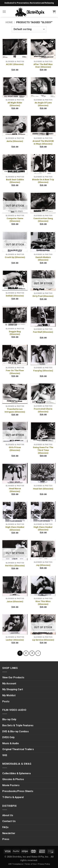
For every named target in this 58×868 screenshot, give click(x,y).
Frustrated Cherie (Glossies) (43, 410)
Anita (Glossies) (15, 141)
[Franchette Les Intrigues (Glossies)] (15, 394)
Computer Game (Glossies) (15, 220)
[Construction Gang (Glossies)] (43, 203)
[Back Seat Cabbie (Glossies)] (15, 164)
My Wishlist (9, 695)
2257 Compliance (16, 864)
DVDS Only (8, 737)
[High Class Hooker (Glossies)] (15, 512)
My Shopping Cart (13, 689)
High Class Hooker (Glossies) (15, 528)
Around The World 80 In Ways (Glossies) (43, 142)
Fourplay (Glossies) (43, 371)
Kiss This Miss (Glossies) (43, 603)
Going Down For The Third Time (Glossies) (43, 450)
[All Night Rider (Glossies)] (15, 87)
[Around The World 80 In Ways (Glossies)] (43, 126)
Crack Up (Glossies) (15, 257)
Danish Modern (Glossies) (43, 259)
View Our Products (13, 677)
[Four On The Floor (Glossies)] (15, 355)
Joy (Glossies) (43, 565)
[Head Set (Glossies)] (43, 473)
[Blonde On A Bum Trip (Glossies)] (43, 164)
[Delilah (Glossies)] (15, 280)
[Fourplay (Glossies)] (43, 355)
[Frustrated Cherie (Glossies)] (43, 393)
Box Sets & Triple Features (18, 725)
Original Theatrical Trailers (18, 749)
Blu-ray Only (9, 719)
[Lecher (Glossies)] (15, 624)
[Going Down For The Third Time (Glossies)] (43, 432)
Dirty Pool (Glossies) (43, 296)
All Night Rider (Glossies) (15, 104)
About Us (8, 815)
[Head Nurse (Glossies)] (15, 473)
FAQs (5, 827)
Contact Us (9, 821)
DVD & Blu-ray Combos (16, 731)
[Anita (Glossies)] (15, 126)
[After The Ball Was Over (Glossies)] (43, 49)
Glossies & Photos (13, 779)
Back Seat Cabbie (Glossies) (15, 181)
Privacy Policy (44, 864)
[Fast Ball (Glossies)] (43, 316)
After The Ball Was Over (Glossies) (43, 66)
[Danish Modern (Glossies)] (43, 242)
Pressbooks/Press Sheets (18, 791)
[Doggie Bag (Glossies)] (15, 316)
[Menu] (4, 12)
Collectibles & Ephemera (16, 773)
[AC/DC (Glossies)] (15, 49)
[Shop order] (29, 29)
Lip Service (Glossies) (43, 640)
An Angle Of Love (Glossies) (43, 104)
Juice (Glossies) (15, 601)
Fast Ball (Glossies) (43, 332)
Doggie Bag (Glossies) (15, 333)
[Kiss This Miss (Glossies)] (43, 586)
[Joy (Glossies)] (43, 550)
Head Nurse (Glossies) (15, 490)
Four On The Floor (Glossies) (15, 372)
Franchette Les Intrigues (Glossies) (15, 410)
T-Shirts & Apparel (13, 797)
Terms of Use (30, 864)
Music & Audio (11, 743)
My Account (9, 683)
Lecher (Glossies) (15, 640)
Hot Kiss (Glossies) (15, 566)
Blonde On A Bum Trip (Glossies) (43, 181)
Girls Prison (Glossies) (15, 449)
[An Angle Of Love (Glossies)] (43, 87)
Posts (6, 701)
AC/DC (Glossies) (15, 64)
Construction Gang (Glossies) (43, 220)
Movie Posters (11, 785)
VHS (5, 755)
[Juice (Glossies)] (15, 586)
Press (6, 839)
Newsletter (9, 833)
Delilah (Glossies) (15, 296)
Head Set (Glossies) (43, 489)
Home (9, 22)
